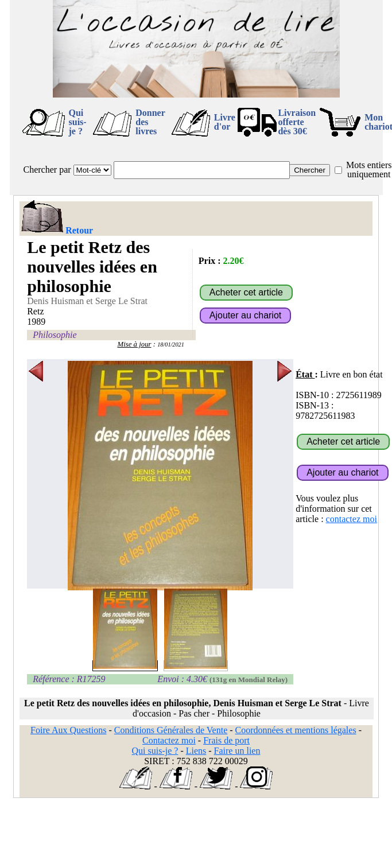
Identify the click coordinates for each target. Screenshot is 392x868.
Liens (196, 751)
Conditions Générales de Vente (171, 730)
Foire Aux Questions (68, 730)
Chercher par (47, 170)
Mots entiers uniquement (369, 170)
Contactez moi (169, 740)
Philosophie (55, 335)
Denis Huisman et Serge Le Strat (87, 301)
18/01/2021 (171, 345)
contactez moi (352, 519)
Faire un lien (237, 751)
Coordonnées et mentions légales (296, 730)
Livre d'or (225, 122)
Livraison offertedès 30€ (297, 122)
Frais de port (226, 740)
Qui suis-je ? (78, 122)
